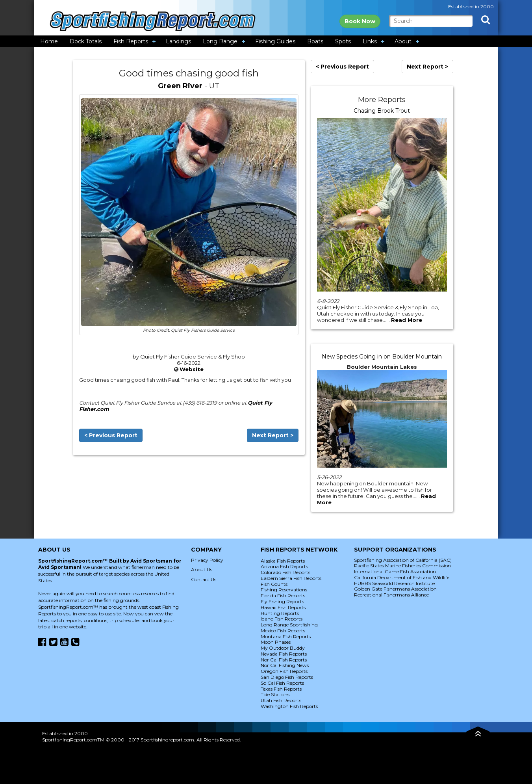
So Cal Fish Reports (282, 683)
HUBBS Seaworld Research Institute (394, 583)
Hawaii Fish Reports (283, 607)
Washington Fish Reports (289, 706)
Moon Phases (276, 642)
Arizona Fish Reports (284, 566)
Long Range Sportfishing (289, 625)
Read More (407, 320)
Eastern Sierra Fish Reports (291, 578)
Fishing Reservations (284, 590)
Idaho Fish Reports (282, 619)
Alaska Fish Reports (283, 561)
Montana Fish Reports (286, 636)
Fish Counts (274, 584)
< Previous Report (111, 435)
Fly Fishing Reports (282, 601)
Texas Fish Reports (281, 689)
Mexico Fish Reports (283, 631)
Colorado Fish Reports (285, 572)
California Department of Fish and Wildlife (402, 577)
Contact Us (204, 579)
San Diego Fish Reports (287, 677)
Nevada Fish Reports (284, 654)
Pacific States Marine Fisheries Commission (402, 566)
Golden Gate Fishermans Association (395, 589)
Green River (180, 86)
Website (192, 369)
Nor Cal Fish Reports (284, 660)
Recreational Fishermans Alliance (391, 595)
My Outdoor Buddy (283, 648)
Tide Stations (275, 694)
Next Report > (273, 435)
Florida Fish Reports (283, 595)
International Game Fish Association (395, 571)
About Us (202, 569)
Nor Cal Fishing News (285, 665)
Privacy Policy (207, 560)
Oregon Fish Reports (284, 671)
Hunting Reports (280, 613)
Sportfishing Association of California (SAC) (403, 560)
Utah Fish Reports (281, 700)
